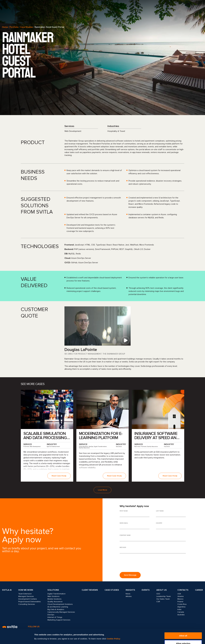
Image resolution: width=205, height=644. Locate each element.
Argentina (181, 607)
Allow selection (183, 630)
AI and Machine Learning (58, 607)
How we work (26, 590)
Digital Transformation (56, 594)
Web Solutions (53, 596)
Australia (181, 615)
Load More (102, 490)
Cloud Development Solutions (60, 604)
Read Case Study (59, 476)
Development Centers (28, 599)
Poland (180, 602)
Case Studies (27, 27)
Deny (183, 638)
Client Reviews (90, 590)
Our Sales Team (163, 599)
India (179, 609)
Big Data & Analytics (56, 609)
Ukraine (181, 596)
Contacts (183, 590)
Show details (141, 634)
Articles (129, 596)
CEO (158, 594)
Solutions (53, 590)
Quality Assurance (55, 602)
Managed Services (26, 596)
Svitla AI (7, 590)
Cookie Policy (113, 625)
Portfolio (14, 27)
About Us (162, 590)
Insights (130, 590)
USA (179, 594)
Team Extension (25, 594)
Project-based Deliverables (30, 602)
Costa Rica (182, 604)
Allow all (183, 622)
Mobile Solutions (54, 599)
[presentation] (139, 564)
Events (146, 590)
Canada (181, 612)
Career (199, 590)
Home (5, 27)
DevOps (51, 615)
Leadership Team (164, 596)
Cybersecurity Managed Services (61, 612)
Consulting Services (27, 604)
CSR (158, 602)
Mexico (180, 599)
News (128, 594)
